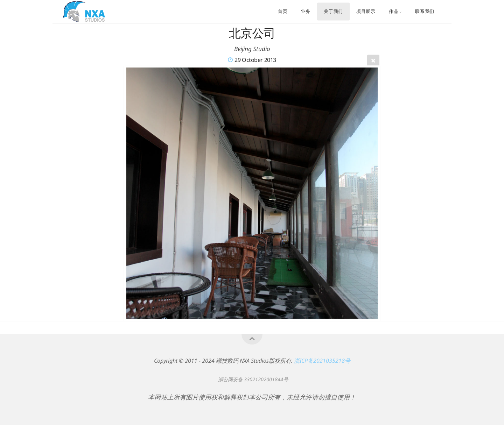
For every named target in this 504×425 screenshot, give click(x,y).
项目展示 (366, 12)
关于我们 (333, 12)
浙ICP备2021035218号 (322, 361)
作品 (394, 12)
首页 (283, 12)
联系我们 (425, 12)
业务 (306, 12)
